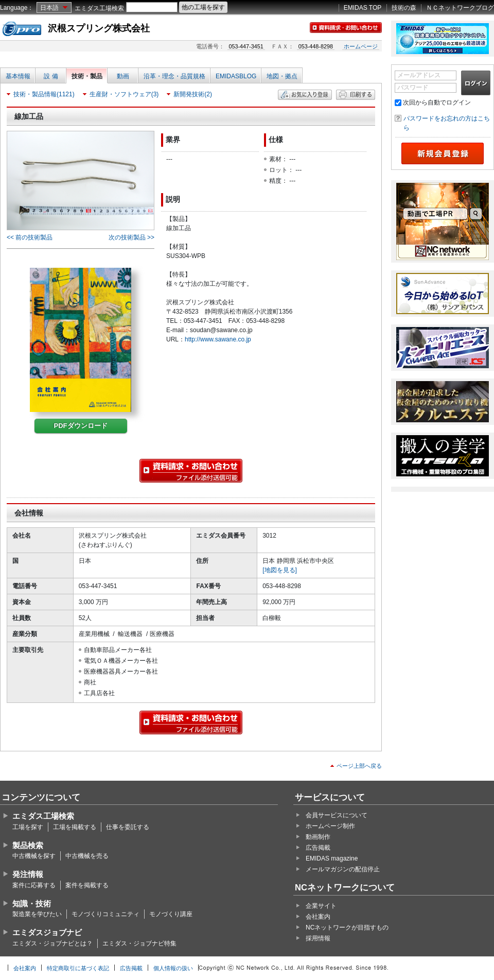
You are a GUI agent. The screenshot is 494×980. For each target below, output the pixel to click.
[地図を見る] (280, 570)
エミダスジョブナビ (47, 932)
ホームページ (361, 46)
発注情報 (28, 874)
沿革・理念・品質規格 (174, 76)
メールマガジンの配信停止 (343, 869)
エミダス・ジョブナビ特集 (139, 943)
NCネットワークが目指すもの (347, 927)
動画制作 (318, 837)
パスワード (413, 88)
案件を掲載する (87, 885)
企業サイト (321, 906)
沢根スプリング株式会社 (99, 28)
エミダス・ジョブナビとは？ (52, 943)
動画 (123, 76)
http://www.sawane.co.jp (218, 339)
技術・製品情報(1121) (44, 94)
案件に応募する (34, 885)
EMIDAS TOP (363, 8)
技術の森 (404, 8)
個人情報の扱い (173, 968)
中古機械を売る (87, 856)
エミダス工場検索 (99, 8)
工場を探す (28, 827)
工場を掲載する (75, 827)
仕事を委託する (128, 827)
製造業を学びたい (37, 914)
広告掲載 (318, 848)
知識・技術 (32, 904)
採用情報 (318, 938)
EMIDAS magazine (332, 858)
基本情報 (18, 76)
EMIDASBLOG (236, 76)
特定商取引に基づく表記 (78, 968)
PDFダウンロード (81, 426)
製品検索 (28, 845)
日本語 (49, 8)
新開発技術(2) (193, 94)
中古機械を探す (34, 856)
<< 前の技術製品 (30, 237)
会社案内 (318, 917)
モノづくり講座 (171, 914)
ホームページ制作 (330, 826)
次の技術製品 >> (131, 237)
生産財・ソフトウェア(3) (124, 94)
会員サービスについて (337, 815)
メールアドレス (419, 75)
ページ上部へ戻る (359, 766)
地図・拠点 (282, 76)
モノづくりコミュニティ (105, 914)
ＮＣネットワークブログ (460, 8)
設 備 (51, 76)
